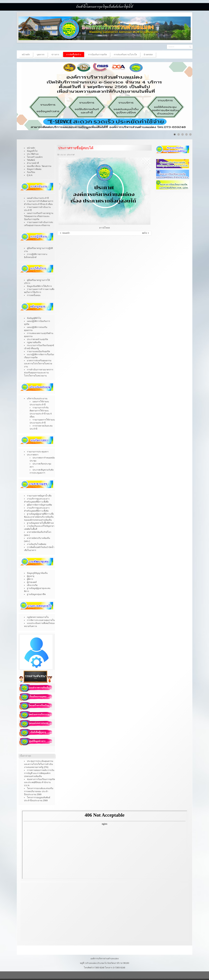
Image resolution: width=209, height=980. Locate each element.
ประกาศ (71, 155)
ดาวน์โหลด (105, 228)
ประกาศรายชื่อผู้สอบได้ (76, 148)
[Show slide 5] (190, 134)
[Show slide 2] (179, 134)
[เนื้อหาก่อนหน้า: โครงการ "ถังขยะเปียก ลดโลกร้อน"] (65, 233)
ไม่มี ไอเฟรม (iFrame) (105, 845)
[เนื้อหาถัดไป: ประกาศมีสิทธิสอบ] (146, 233)
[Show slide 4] (186, 134)
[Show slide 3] (183, 134)
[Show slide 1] (175, 134)
